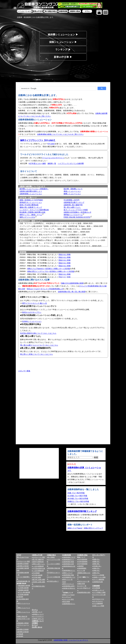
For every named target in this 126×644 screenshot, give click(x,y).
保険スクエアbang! (75, 528)
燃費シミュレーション (72, 194)
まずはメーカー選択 (24, 561)
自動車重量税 (82, 568)
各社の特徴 (66, 601)
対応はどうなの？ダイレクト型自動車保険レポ (45, 289)
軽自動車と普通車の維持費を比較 (32, 212)
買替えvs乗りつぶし (39, 564)
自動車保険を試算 (68, 564)
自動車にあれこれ (38, 619)
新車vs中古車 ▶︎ (63, 57)
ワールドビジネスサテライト (53, 158)
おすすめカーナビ (99, 599)
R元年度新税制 (83, 559)
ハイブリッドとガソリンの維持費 (71, 163)
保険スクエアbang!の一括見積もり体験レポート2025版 (49, 269)
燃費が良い (97, 559)
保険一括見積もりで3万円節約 (31, 200)
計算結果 (20, 634)
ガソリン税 (82, 570)
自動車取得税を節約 (84, 592)
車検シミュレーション (72, 191)
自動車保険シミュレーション (31, 194)
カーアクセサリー (38, 616)
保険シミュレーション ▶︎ (63, 42)
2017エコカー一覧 (84, 581)
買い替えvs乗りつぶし (72, 207)
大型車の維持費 (24, 594)
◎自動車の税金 (82, 555)
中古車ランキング (99, 590)
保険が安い (97, 568)
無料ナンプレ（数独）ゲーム (31, 215)
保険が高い (97, 570)
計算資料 (20, 597)
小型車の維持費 (24, 588)
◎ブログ (35, 625)
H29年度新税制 (83, 562)
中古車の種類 (37, 577)
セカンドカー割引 (68, 599)
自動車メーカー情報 (99, 577)
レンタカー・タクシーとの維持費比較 (34, 210)
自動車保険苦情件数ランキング (82, 511)
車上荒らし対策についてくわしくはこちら (37, 354)
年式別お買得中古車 (39, 568)
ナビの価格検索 (98, 603)
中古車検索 (36, 573)
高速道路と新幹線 (23, 623)
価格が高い (97, 573)
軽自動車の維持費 (24, 586)
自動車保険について (69, 557)
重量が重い (97, 564)
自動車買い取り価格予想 (73, 205)
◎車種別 (35, 623)
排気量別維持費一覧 (24, 581)
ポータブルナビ (98, 601)
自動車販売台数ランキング (74, 202)
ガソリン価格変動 (99, 579)
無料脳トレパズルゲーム (73, 215)
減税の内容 (82, 584)
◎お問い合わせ (37, 627)
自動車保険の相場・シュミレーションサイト (71, 640)
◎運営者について (38, 621)
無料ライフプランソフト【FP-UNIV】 (38, 140)
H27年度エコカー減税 (37, 163)
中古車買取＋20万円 (71, 200)
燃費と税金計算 (22, 616)
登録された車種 (64, 254)
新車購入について (38, 614)
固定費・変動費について (73, 189)
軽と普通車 (51, 557)
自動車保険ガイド (68, 559)
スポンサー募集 (24, 371)
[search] (58, 88)
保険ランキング (68, 573)
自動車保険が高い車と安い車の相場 (72, 292)
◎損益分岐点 (51, 555)
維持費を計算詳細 (23, 566)
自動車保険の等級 (68, 575)
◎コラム (35, 610)
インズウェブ (67, 597)
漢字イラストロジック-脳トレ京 (35, 303)
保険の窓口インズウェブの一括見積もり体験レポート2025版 (51, 271)
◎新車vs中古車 (37, 555)
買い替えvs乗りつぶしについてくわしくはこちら (39, 345)
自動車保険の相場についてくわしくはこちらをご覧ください (60, 134)
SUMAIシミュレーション (32, 321)
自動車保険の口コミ (69, 570)
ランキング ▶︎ (63, 50)
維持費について (38, 612)
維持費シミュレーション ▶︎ (63, 35)
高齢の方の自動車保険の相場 (72, 283)
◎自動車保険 (66, 555)
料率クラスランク (68, 584)
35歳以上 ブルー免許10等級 (78, 501)
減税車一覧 (52, 163)
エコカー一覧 (82, 586)
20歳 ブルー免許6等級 (76, 493)
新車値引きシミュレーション (31, 202)
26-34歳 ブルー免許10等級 (78, 498)
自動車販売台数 (98, 582)
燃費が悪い (97, 562)
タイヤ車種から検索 (99, 592)
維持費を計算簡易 (23, 564)
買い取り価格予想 (38, 559)
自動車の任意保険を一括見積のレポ (77, 212)
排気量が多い (97, 566)
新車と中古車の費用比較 (29, 205)
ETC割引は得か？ (53, 581)
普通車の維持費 (24, 590)
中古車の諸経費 (38, 575)
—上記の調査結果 (38, 566)
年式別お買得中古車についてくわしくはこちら (38, 333)
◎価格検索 (96, 586)
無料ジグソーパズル (27, 217)
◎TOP (19, 555)
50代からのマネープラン (32, 312)
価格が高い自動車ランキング (31, 207)
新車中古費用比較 (38, 562)
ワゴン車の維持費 (24, 592)
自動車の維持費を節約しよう (31, 191)
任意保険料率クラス (69, 577)
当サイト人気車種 (99, 575)
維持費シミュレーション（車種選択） (34, 189)
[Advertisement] (39, 392)
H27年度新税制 (83, 564)
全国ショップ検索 (99, 606)
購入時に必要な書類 (39, 580)
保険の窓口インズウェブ (93, 528)
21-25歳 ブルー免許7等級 (77, 496)
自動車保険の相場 (68, 562)
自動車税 (81, 566)
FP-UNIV (51, 144)
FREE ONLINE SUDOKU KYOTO (77, 217)
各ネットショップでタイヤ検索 (76, 210)
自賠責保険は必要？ (69, 586)
